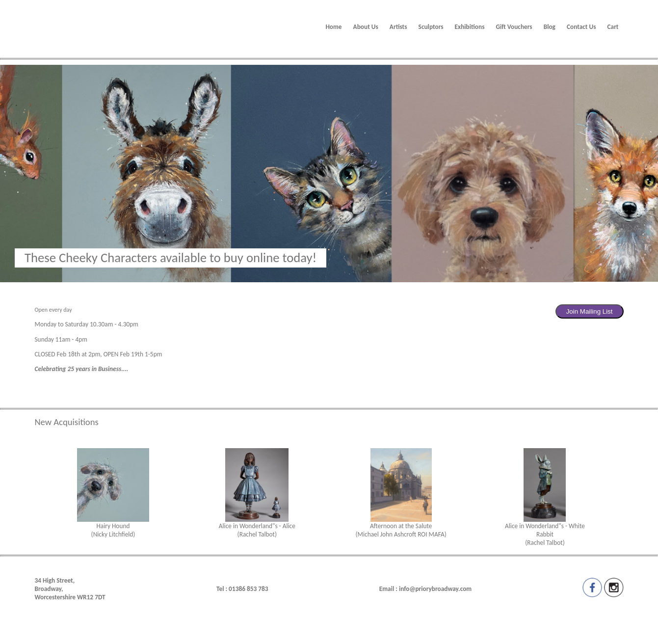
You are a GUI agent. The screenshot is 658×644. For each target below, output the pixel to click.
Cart (613, 27)
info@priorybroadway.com (435, 589)
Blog (550, 27)
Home (333, 27)
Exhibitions (470, 27)
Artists (398, 27)
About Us (366, 27)
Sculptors (431, 27)
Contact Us (581, 27)
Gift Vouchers (514, 27)
